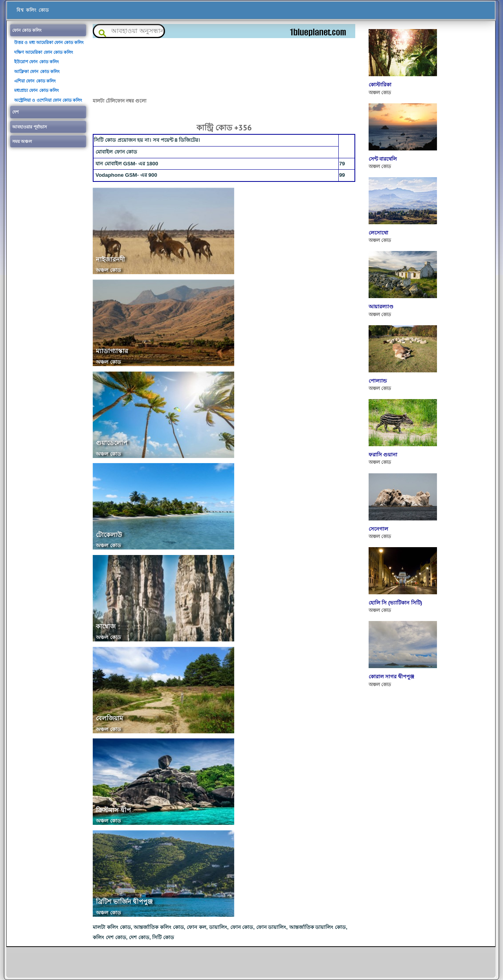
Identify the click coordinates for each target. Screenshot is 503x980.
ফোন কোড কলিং (27, 30)
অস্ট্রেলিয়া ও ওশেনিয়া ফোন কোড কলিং (48, 100)
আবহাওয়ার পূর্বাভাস (29, 127)
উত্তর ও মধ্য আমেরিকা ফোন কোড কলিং (49, 42)
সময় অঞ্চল (22, 141)
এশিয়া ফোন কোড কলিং (35, 81)
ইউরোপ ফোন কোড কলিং (36, 62)
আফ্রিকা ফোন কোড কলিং (37, 71)
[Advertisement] (224, 67)
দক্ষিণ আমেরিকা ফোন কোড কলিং (44, 52)
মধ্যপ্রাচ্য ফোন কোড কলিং (36, 90)
